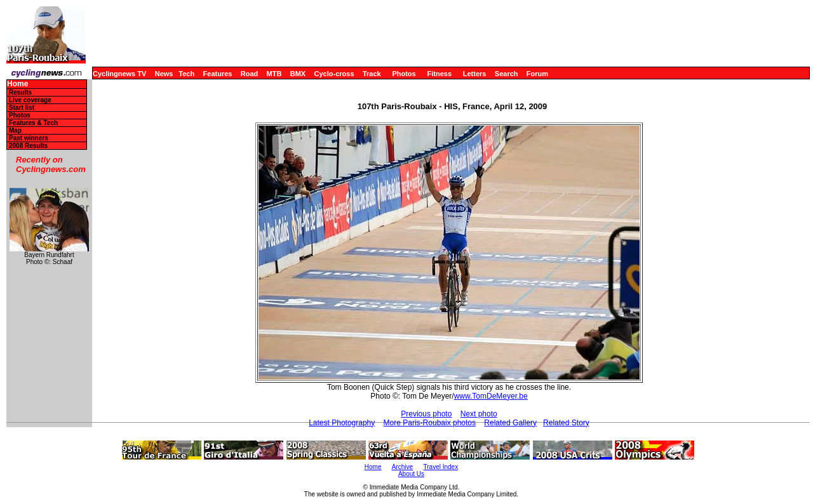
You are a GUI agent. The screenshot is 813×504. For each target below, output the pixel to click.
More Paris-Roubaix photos (430, 423)
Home (17, 84)
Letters (475, 74)
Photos (404, 74)
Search (507, 74)
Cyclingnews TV (119, 74)
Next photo (479, 414)
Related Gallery (510, 423)
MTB (274, 74)
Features (218, 74)
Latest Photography (342, 423)
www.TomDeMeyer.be (491, 396)
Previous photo (426, 414)
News (164, 74)
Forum (537, 74)
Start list (22, 108)
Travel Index (441, 467)
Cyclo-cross (334, 74)
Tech (186, 74)
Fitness (439, 74)
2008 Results (28, 146)
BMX (298, 74)
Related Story (566, 423)
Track (372, 74)
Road (250, 74)
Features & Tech (33, 123)
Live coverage (30, 100)
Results (20, 92)
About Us (411, 474)
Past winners (29, 138)
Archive (402, 467)
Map (15, 130)
